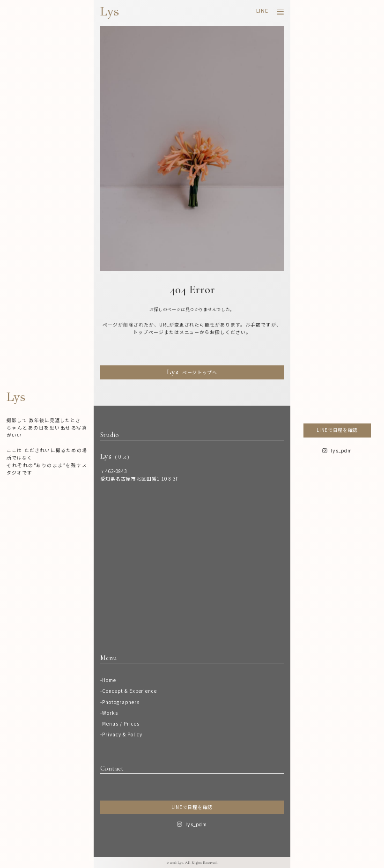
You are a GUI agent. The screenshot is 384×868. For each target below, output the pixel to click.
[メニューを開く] (281, 12)
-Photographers (120, 702)
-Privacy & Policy (122, 734)
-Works (109, 713)
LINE (262, 11)
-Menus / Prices (120, 724)
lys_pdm (196, 824)
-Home (108, 680)
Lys (110, 11)
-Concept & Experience (129, 691)
